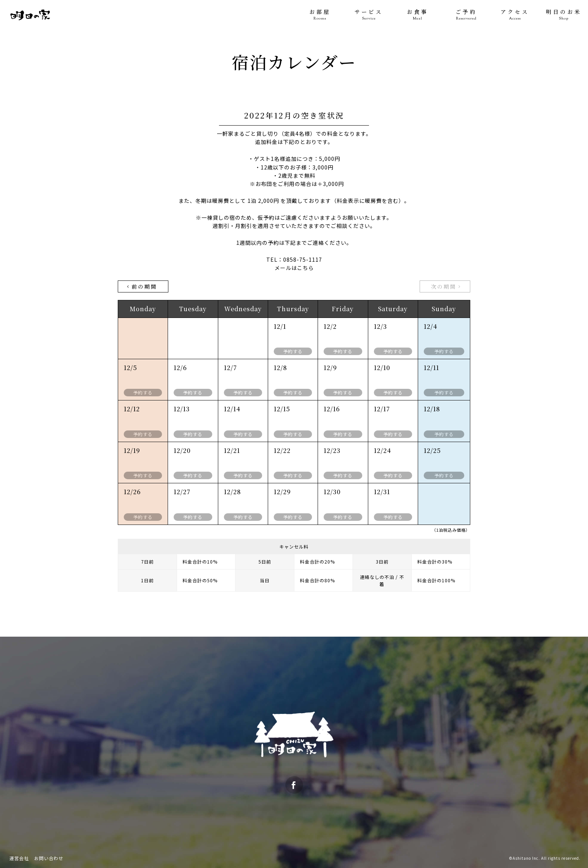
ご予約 (466, 15)
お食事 (417, 15)
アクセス (515, 15)
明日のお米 (564, 15)
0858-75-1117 (303, 259)
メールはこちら (294, 268)
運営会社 (19, 858)
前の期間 (141, 286)
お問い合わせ (49, 858)
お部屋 (320, 15)
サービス (369, 15)
